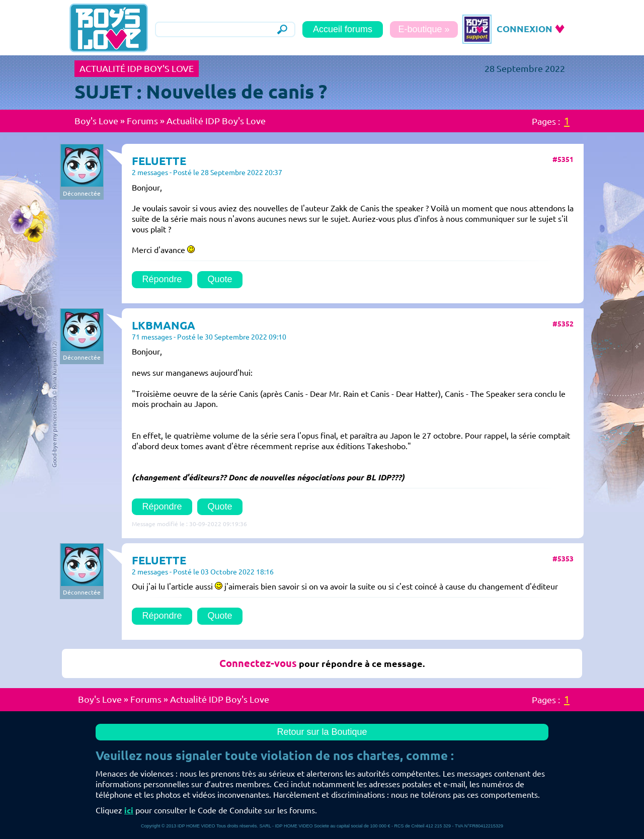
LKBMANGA (164, 325)
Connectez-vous (258, 663)
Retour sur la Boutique (322, 732)
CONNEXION (525, 29)
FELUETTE (159, 161)
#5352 (563, 324)
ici (129, 810)
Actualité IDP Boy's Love (216, 121)
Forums (142, 121)
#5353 (563, 559)
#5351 (563, 159)
